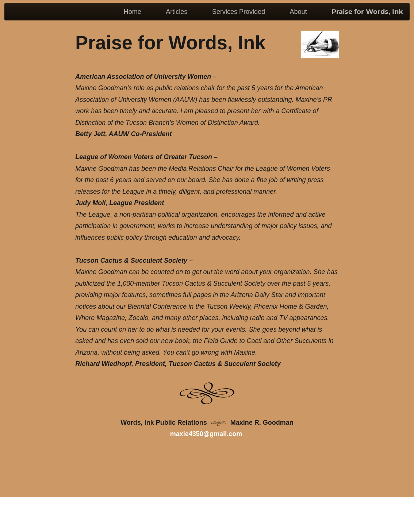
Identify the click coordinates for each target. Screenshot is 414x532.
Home (133, 12)
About (298, 12)
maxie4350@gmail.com (206, 434)
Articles (177, 12)
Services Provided (239, 12)
